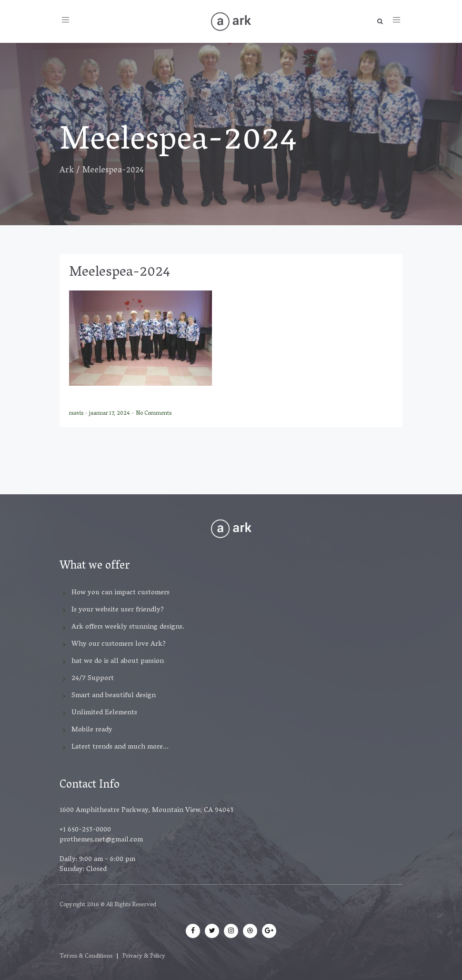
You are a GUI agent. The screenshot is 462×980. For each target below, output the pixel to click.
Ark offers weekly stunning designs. (128, 627)
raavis (77, 414)
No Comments (154, 414)
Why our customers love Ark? (119, 644)
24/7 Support (93, 679)
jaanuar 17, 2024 (110, 414)
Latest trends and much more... (120, 747)
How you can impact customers (121, 593)
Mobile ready (92, 730)
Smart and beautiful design (114, 696)
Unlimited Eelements (104, 713)
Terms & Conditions (86, 956)
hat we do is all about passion (118, 661)
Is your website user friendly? (118, 610)
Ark (67, 171)
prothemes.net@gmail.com (101, 840)
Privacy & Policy (144, 956)
